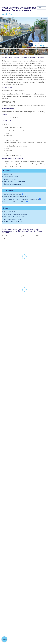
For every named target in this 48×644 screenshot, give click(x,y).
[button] (42, 8)
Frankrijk (4, 14)
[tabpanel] (24, 142)
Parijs (11, 14)
